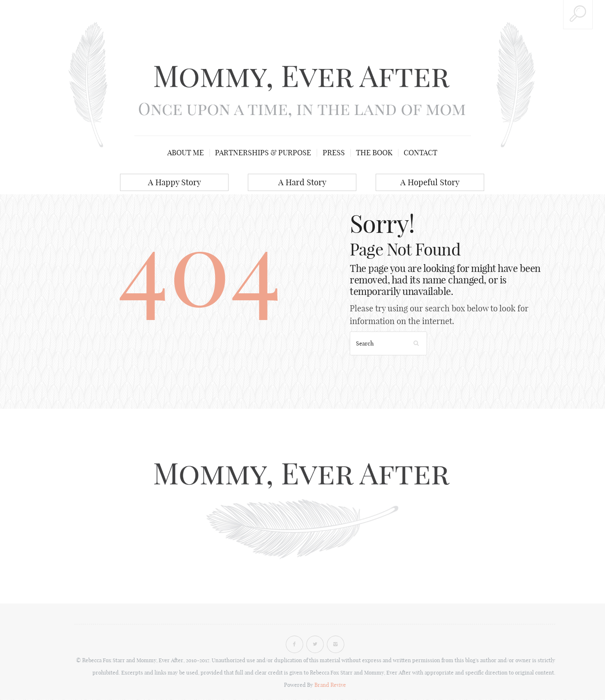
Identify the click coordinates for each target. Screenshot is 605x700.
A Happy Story (174, 182)
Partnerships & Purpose (264, 153)
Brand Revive (330, 685)
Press (334, 153)
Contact (420, 153)
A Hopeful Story (430, 182)
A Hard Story (302, 182)
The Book (374, 153)
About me (187, 153)
